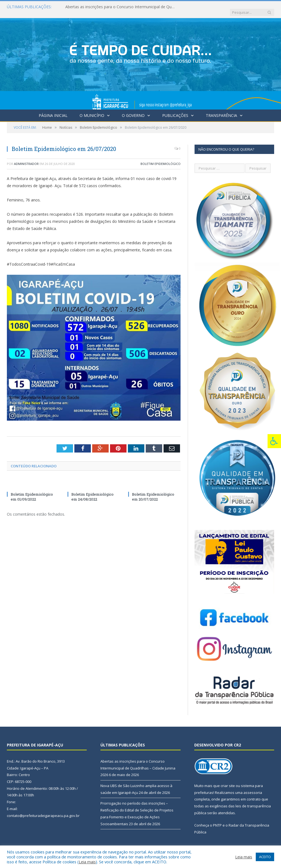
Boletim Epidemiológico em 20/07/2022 (153, 491)
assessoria (253, 787)
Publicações (175, 110)
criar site (228, 780)
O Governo (133, 110)
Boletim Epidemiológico (161, 158)
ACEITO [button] (265, 857)
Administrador (26, 158)
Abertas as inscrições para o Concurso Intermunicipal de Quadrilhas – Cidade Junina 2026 (122, 7)
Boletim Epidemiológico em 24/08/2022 (92, 491)
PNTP (217, 820)
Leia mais (87, 862)
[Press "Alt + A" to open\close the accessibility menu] (274, 441)
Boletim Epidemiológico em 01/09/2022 (32, 491)
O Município (92, 110)
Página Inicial (53, 110)
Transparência (221, 110)
